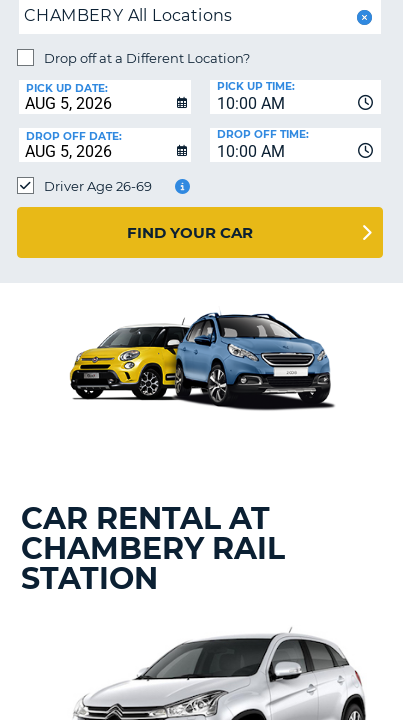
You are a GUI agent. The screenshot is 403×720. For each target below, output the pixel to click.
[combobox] (296, 97)
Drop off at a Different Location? (147, 58)
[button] (362, 17)
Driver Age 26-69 (98, 186)
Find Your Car (190, 232)
